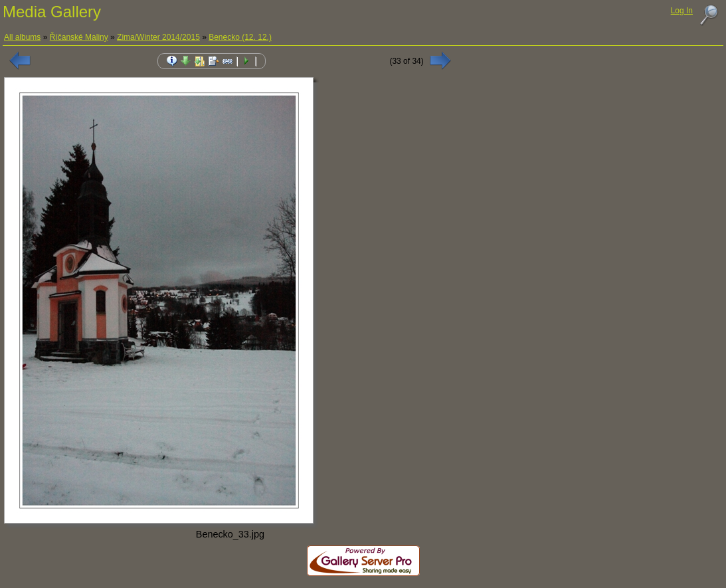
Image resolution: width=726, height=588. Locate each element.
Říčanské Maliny (79, 37)
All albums (22, 37)
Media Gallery (52, 12)
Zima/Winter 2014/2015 (158, 37)
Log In (682, 11)
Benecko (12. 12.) (240, 37)
